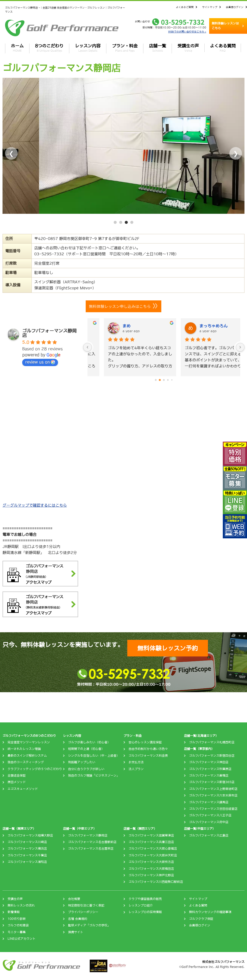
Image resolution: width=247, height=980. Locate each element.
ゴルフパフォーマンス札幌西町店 (212, 742)
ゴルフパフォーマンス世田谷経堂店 (213, 809)
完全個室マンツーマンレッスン (29, 742)
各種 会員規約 (78, 919)
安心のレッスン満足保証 (145, 742)
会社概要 (74, 899)
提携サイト (76, 932)
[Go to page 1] (160, 380)
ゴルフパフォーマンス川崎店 (27, 842)
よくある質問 (223, 48)
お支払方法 (136, 762)
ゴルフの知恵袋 (18, 925)
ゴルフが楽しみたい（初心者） (89, 742)
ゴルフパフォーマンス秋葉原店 (210, 769)
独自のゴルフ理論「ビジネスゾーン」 (94, 776)
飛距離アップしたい (82, 762)
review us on (40, 362)
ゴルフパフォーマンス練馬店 (209, 802)
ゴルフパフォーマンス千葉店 (27, 855)
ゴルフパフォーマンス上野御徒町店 (213, 789)
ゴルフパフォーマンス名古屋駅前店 (92, 842)
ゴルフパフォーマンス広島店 (209, 835)
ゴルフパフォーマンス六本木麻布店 (213, 795)
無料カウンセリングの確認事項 (210, 912)
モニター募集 (17, 932)
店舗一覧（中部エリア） (80, 829)
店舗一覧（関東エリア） (19, 829)
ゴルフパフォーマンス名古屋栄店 (91, 849)
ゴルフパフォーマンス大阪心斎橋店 (153, 849)
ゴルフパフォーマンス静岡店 (88, 835)
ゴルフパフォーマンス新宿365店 (212, 782)
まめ (189, 326)
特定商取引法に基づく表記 (86, 905)
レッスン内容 (88, 48)
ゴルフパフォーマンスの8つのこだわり (29, 736)
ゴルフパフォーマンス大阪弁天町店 (153, 855)
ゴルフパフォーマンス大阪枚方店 (151, 862)
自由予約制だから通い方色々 (148, 749)
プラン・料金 (125, 48)
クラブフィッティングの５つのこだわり (35, 769)
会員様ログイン (235, 7)
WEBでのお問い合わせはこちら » (187, 31)
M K (112, 326)
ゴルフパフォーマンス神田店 (209, 762)
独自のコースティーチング (26, 762)
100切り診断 (17, 919)
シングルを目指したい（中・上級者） (94, 756)
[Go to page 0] (156, 380)
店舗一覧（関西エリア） (140, 829)
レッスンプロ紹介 (141, 905)
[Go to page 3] (168, 380)
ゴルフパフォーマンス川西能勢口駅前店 (156, 882)
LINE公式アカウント (22, 939)
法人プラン (136, 769)
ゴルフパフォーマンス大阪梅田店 (151, 869)
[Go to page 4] (172, 380)
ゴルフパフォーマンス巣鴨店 (209, 776)
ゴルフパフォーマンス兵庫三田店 (151, 842)
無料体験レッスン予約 (168, 648)
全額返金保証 (17, 776)
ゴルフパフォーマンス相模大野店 (30, 835)
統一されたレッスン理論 (24, 749)
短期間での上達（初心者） (86, 749)
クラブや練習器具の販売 (145, 899)
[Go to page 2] (164, 380)
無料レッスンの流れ (21, 905)
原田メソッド (17, 782)
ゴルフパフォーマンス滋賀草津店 (151, 835)
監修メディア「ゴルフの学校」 (89, 925)
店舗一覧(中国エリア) (199, 829)
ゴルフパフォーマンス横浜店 (27, 849)
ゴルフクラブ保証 (201, 919)
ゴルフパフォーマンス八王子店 (210, 815)
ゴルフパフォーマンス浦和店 (27, 862)
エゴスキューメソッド (23, 789)
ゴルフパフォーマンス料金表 (148, 756)
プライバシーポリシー (83, 912)
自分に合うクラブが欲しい (86, 769)
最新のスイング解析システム (27, 756)
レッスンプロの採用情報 (145, 912)
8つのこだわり (49, 48)
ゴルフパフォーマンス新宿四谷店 (212, 756)
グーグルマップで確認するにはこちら (35, 505)
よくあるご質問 (185, 7)
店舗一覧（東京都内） (199, 749)
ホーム (17, 48)
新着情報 (14, 912)
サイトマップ (210, 7)
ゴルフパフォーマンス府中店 (209, 822)
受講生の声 (188, 48)
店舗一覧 (158, 48)
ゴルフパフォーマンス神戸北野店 (151, 875)
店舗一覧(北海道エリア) (200, 736)
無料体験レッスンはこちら (225, 26)
